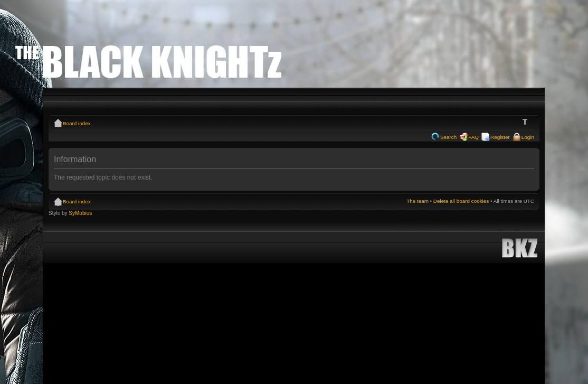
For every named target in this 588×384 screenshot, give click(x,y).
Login (528, 137)
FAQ (473, 137)
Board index (77, 123)
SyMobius (80, 213)
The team (418, 201)
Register (500, 137)
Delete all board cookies (461, 201)
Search (448, 137)
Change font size (527, 122)
